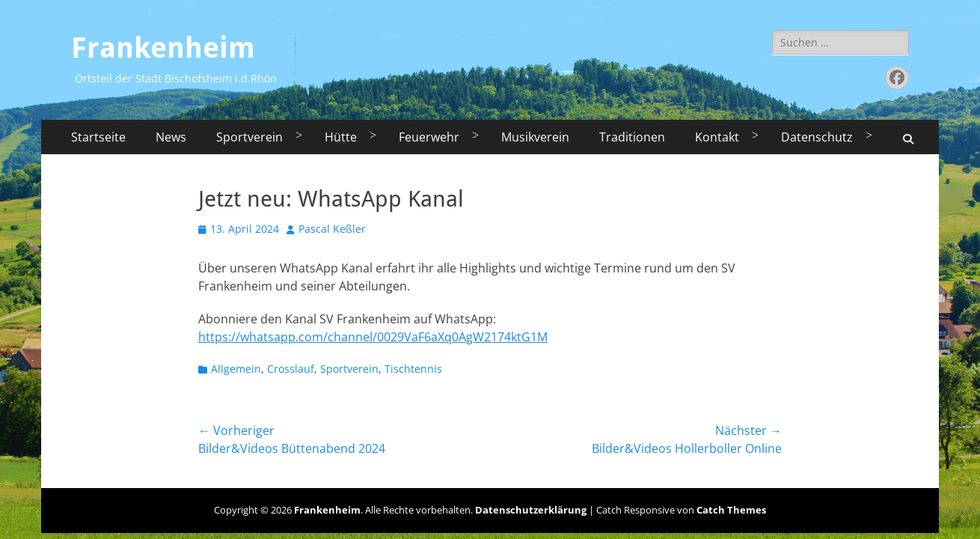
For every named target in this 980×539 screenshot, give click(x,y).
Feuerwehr (429, 137)
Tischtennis (413, 369)
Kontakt (717, 137)
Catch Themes (731, 510)
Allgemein (236, 369)
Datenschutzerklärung (531, 510)
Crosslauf (291, 369)
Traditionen (632, 137)
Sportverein (249, 137)
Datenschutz (817, 137)
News (171, 137)
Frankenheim (163, 48)
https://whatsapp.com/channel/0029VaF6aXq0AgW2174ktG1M (373, 337)
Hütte (341, 137)
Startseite (98, 137)
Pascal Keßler (332, 229)
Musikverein (535, 137)
